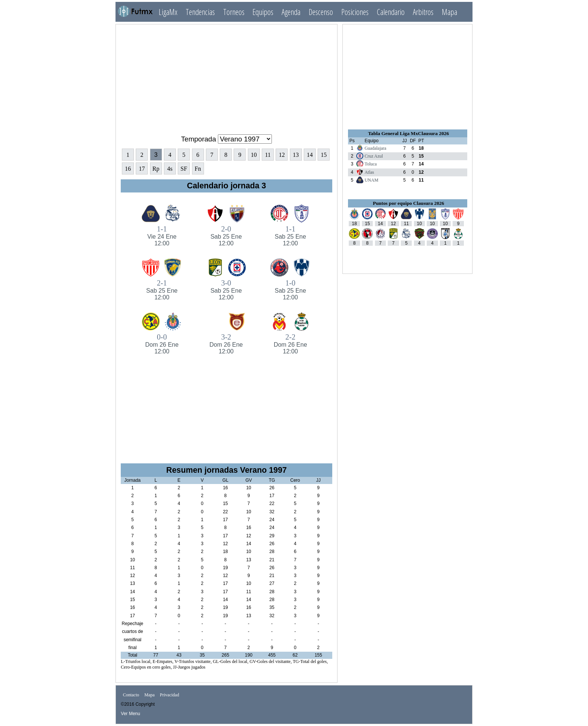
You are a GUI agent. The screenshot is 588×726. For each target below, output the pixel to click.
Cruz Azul (374, 156)
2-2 (290, 344)
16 (128, 169)
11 (268, 155)
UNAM (371, 180)
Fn (198, 169)
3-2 (226, 344)
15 (324, 155)
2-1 (162, 290)
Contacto (131, 695)
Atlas (369, 172)
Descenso (321, 12)
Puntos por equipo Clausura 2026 (408, 203)
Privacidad (169, 695)
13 (296, 155)
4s (170, 169)
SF (184, 169)
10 (254, 155)
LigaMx (168, 12)
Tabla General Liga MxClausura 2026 (408, 133)
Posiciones (355, 12)
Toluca (370, 164)
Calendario (391, 12)
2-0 (226, 236)
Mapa (449, 12)
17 (142, 169)
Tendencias (200, 12)
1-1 (162, 236)
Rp (156, 169)
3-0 (226, 290)
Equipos (263, 12)
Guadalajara (375, 148)
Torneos (234, 12)
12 (282, 155)
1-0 (290, 290)
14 (310, 155)
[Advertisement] (226, 76)
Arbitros (423, 12)
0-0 (162, 344)
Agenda (291, 12)
